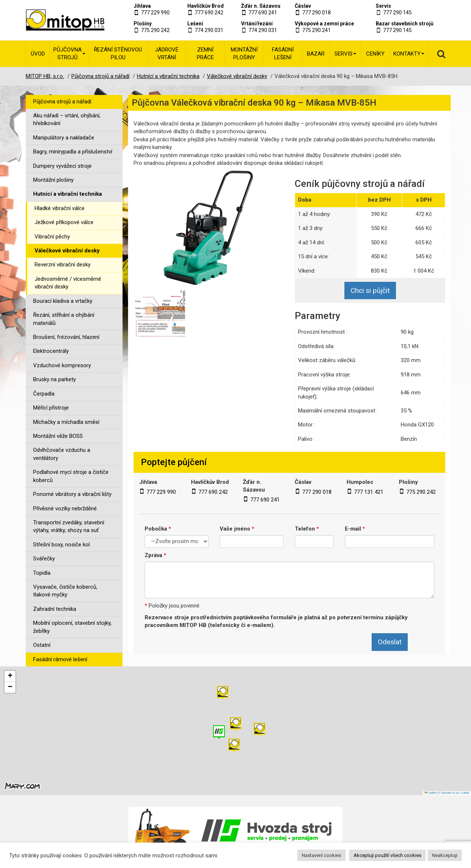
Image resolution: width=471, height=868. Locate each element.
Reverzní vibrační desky (63, 265)
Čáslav (303, 6)
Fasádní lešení (283, 54)
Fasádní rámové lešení (60, 659)
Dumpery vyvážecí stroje (62, 166)
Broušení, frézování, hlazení (66, 337)
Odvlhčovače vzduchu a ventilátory (62, 454)
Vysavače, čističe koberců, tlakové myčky (65, 591)
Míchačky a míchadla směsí (66, 422)
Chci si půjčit (370, 290)
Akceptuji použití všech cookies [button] (387, 855)
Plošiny (143, 24)
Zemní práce (205, 54)
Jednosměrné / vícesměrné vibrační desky (68, 283)
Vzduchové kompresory (62, 365)
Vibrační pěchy (52, 237)
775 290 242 (155, 30)
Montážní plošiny (244, 54)
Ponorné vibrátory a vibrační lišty (72, 494)
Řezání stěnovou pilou (118, 54)
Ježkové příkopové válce (64, 222)
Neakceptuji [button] (445, 855)
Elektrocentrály (51, 351)
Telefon (307, 529)
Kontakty (409, 54)
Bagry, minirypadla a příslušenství (73, 152)
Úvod (38, 54)
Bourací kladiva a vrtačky (63, 301)
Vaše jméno (237, 529)
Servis (383, 6)
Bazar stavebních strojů (405, 24)
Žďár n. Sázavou (261, 6)
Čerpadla (44, 394)
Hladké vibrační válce (60, 208)
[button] (259, 729)
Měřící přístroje (51, 408)
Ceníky (375, 54)
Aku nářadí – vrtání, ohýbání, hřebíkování (67, 119)
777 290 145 (397, 13)
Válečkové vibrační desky (67, 251)
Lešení (195, 24)
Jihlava (142, 6)
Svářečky (44, 559)
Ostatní (42, 645)
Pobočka (158, 529)
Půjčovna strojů (69, 54)
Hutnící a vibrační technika (68, 194)
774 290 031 (209, 30)
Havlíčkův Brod (206, 6)
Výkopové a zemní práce (324, 24)
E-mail (355, 529)
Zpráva (155, 555)
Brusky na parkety (54, 379)
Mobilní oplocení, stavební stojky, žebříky (72, 627)
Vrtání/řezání (257, 24)
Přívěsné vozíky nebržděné (65, 509)
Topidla (42, 573)
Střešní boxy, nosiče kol (61, 545)
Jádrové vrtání (167, 54)
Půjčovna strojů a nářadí (62, 102)
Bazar (316, 54)
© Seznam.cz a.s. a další (454, 793)
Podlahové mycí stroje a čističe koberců (71, 476)
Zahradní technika (55, 609)
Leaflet (431, 793)
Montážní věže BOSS (58, 436)
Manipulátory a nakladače (64, 138)
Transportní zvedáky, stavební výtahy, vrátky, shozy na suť (69, 526)
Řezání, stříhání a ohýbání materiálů (64, 319)
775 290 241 (316, 30)
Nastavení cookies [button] (321, 855)
